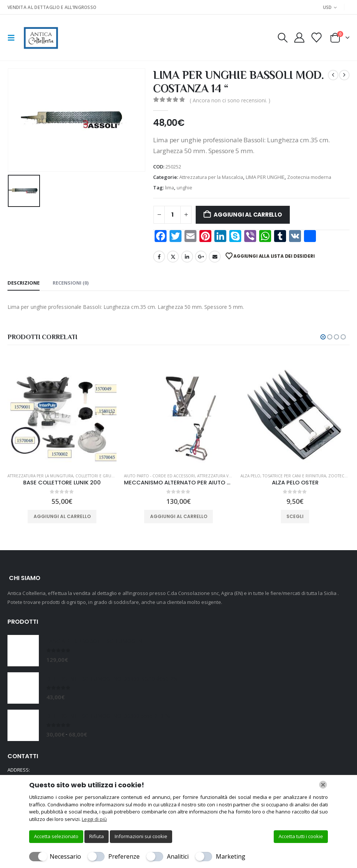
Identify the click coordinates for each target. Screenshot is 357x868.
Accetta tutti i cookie (301, 836)
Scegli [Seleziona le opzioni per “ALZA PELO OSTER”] (295, 516)
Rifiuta (97, 836)
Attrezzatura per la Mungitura (40, 476)
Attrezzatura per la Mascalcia (211, 177)
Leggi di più (94, 819)
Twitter (173, 257)
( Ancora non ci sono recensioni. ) (230, 100)
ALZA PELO (250, 476)
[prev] (333, 75)
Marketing (231, 856)
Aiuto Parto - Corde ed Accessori (159, 476)
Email (215, 257)
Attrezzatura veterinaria (223, 476)
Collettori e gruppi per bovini (107, 476)
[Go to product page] (62, 412)
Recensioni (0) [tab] (71, 283)
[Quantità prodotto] (173, 215)
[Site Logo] (40, 38)
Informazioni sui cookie (141, 836)
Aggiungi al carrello (248, 215)
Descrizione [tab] (24, 283)
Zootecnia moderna (309, 177)
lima (170, 187)
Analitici (178, 856)
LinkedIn (187, 257)
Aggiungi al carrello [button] (62, 516)
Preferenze (124, 856)
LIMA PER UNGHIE (265, 177)
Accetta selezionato (56, 836)
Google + (201, 257)
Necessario (65, 856)
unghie (184, 187)
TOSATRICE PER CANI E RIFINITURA (294, 476)
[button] (13, 38)
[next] (344, 75)
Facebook (159, 257)
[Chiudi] (323, 785)
